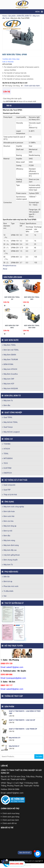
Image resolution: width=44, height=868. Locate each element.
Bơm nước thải (9, 516)
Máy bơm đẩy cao (10, 550)
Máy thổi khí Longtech (12, 432)
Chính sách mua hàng (11, 813)
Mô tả (9, 106)
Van (5, 596)
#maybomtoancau (10, 266)
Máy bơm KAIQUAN (11, 389)
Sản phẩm (12, 16)
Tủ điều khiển (9, 591)
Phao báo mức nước (11, 586)
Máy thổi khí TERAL (11, 422)
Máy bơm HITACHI (10, 369)
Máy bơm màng (9, 540)
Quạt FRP (7, 490)
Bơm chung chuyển (11, 560)
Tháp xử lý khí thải (10, 495)
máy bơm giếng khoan (12, 555)
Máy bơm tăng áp (10, 526)
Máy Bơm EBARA (10, 355)
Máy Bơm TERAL (10, 345)
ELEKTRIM (7, 468)
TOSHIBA (7, 444)
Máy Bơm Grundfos (11, 374)
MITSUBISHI (8, 458)
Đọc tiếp (5, 306)
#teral (5, 269)
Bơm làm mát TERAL (11, 350)
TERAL (6, 454)
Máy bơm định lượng (11, 545)
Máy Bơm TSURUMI (11, 360)
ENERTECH (8, 473)
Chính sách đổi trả (10, 823)
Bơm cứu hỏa (9, 521)
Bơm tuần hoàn (9, 511)
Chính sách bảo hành (32, 86)
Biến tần (7, 577)
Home (5, 16)
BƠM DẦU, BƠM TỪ (24, 16)
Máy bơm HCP (9, 384)
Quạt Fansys (8, 427)
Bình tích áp (8, 581)
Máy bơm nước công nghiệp (14, 507)
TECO (6, 463)
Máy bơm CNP (9, 379)
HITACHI (7, 449)
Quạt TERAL (8, 417)
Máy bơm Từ (8, 401)
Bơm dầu (7, 405)
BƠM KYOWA (8, 364)
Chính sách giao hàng (11, 817)
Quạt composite (9, 485)
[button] (38, 12)
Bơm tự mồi (8, 531)
